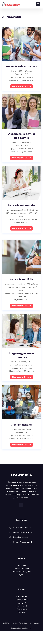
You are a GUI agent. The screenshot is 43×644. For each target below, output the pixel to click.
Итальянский (22, 606)
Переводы (22, 565)
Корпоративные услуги (21, 572)
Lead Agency (27, 628)
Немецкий (21, 603)
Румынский (22, 609)
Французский (22, 600)
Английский (21, 597)
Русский (22, 612)
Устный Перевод (21, 569)
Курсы (22, 575)
